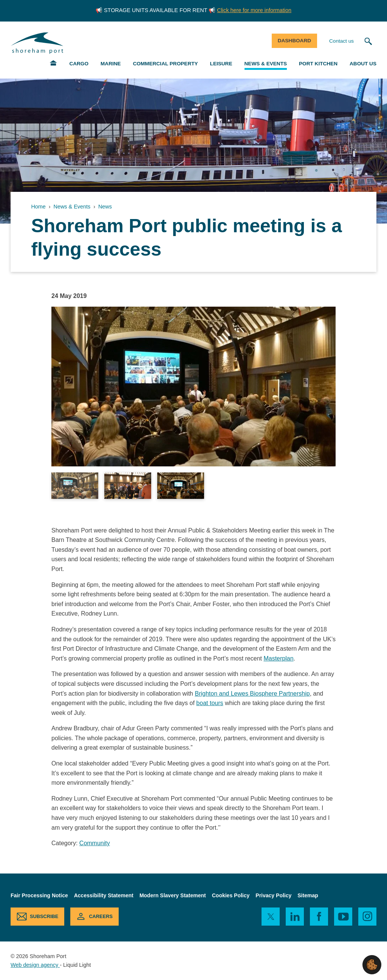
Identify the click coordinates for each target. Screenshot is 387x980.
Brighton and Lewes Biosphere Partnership (252, 694)
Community (95, 843)
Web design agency (35, 965)
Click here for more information (254, 10)
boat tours (210, 703)
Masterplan (278, 658)
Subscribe (44, 916)
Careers (101, 916)
